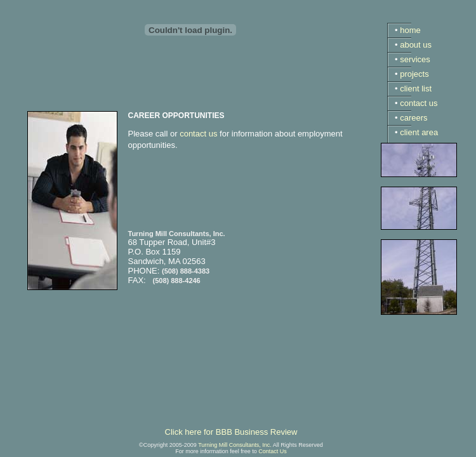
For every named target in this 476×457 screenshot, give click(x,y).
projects (414, 74)
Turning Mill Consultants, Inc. (235, 445)
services (415, 59)
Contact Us (273, 451)
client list (416, 89)
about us (416, 45)
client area (419, 132)
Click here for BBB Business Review (231, 432)
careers (413, 118)
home (410, 30)
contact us (198, 134)
